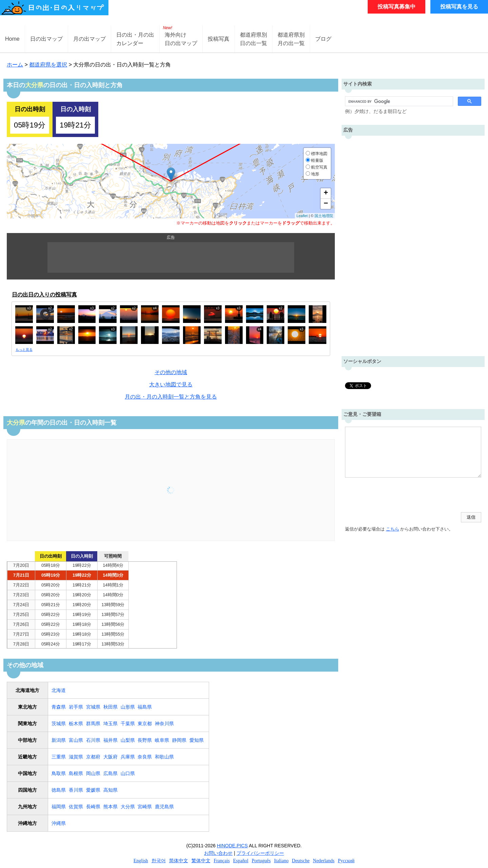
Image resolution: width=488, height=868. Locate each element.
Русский (346, 861)
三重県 (59, 757)
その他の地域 (171, 372)
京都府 (93, 757)
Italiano (281, 861)
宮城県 (93, 707)
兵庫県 (128, 757)
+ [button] (326, 193)
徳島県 (59, 790)
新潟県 (59, 740)
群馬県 (93, 724)
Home (12, 39)
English (141, 861)
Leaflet (302, 216)
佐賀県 (76, 807)
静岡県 (179, 740)
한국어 (159, 861)
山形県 (128, 707)
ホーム (15, 65)
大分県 (128, 807)
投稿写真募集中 (396, 7)
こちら (393, 529)
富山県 (76, 740)
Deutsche (301, 861)
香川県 (76, 790)
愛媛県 (93, 790)
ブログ (323, 39)
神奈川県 (164, 724)
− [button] (326, 204)
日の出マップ (46, 39)
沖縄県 (59, 823)
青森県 (59, 707)
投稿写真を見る (459, 7)
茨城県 (59, 724)
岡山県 (93, 773)
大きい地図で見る (171, 384)
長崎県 (93, 807)
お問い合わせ (218, 853)
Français (221, 861)
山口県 (128, 773)
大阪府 (110, 757)
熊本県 (110, 807)
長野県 (145, 740)
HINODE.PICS (232, 846)
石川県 (93, 740)
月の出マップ (89, 39)
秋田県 (110, 707)
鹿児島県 (164, 807)
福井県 (110, 740)
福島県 (145, 707)
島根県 (76, 773)
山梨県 (128, 740)
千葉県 (128, 724)
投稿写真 (219, 39)
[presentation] (396, 496)
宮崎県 (145, 807)
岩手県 (76, 707)
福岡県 (59, 807)
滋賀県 (76, 757)
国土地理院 (324, 216)
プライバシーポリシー (260, 853)
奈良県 (145, 757)
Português (261, 861)
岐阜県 (162, 740)
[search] (398, 101)
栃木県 (76, 724)
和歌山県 (164, 757)
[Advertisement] (171, 257)
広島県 (110, 773)
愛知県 (197, 740)
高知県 (110, 790)
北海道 (59, 690)
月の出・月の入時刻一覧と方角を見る (171, 397)
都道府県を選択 (48, 65)
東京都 (145, 724)
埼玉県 (110, 724)
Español (241, 861)
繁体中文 (201, 861)
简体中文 (179, 861)
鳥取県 (59, 773)
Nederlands (324, 861)
